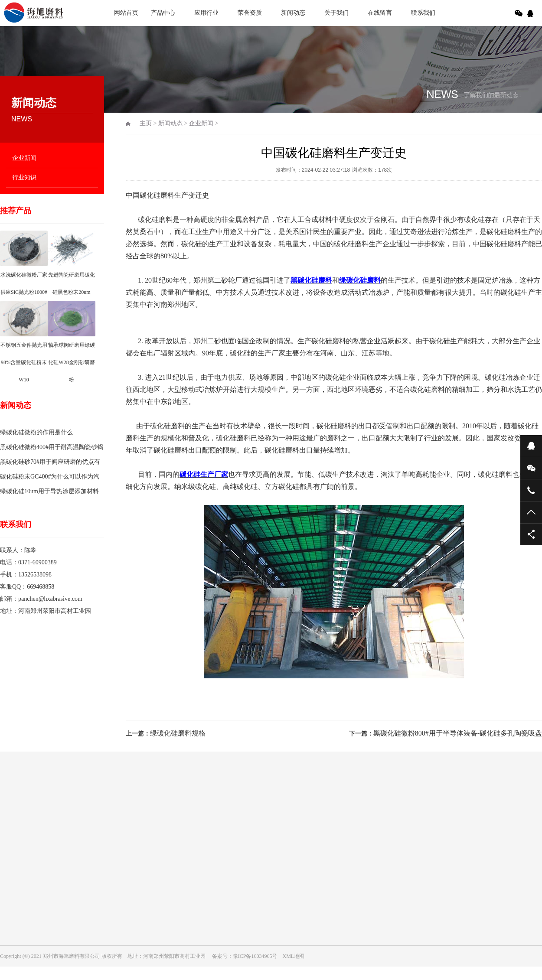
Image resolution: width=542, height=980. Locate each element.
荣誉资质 (250, 13)
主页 (146, 123)
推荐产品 (16, 211)
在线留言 (380, 13)
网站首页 (126, 13)
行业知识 (24, 177)
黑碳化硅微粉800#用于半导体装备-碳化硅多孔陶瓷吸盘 (458, 733)
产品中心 (163, 13)
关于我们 (336, 13)
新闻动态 (293, 13)
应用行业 (206, 13)
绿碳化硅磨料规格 (178, 733)
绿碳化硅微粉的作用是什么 (36, 432)
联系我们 (423, 13)
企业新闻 (24, 158)
